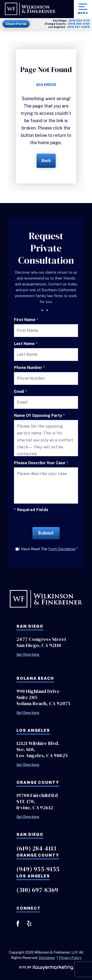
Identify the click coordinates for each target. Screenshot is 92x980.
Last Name (26, 344)
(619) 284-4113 (79, 21)
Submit (46, 533)
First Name (26, 320)
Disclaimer (47, 958)
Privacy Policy (70, 958)
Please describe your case (41, 463)
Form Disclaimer (62, 549)
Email (21, 392)
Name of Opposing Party (39, 416)
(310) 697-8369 (78, 27)
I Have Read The (48, 549)
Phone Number (30, 368)
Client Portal (16, 24)
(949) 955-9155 (79, 24)
